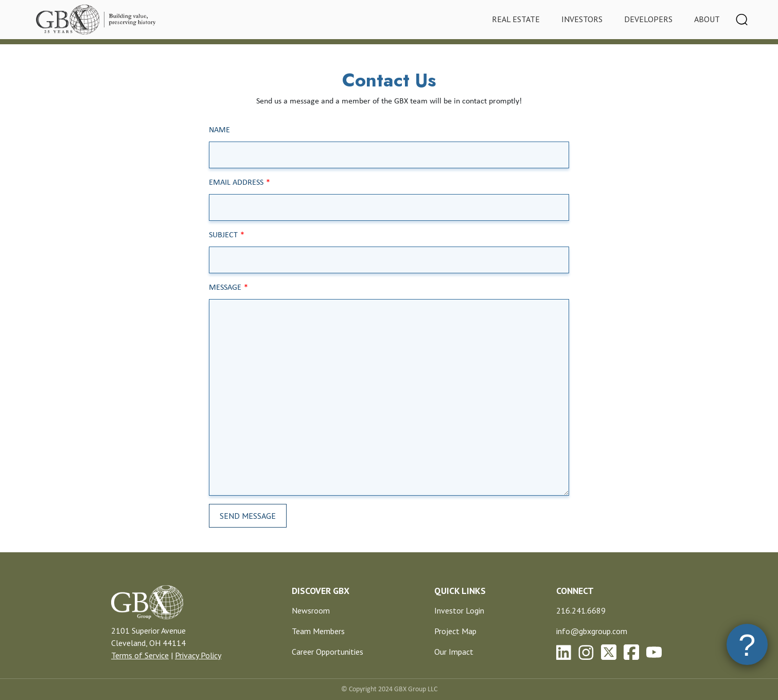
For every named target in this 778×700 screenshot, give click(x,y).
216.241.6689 (581, 610)
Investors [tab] (582, 19)
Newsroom (311, 610)
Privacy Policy (198, 655)
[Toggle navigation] (742, 20)
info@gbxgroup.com (592, 631)
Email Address (236, 183)
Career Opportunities (328, 652)
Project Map (455, 631)
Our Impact (454, 652)
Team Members (318, 631)
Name (219, 130)
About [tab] (707, 19)
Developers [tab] (648, 19)
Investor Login (459, 610)
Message (225, 288)
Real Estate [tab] (516, 19)
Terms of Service (140, 655)
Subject (223, 235)
